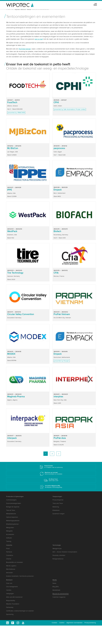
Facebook (13, 623)
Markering (56, 507)
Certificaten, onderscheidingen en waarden (20, 611)
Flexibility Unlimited (59, 555)
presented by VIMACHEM (16, 113)
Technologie (57, 545)
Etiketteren (56, 510)
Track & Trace (11, 510)
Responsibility (11, 601)
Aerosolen (9, 573)
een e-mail (39, 39)
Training (9, 541)
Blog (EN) (55, 587)
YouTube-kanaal (25, 49)
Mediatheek (56, 590)
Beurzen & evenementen (61, 594)
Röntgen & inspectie (13, 507)
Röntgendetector (58, 559)
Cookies (54, 623)
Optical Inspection (12, 517)
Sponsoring (10, 614)
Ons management (12, 587)
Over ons (9, 583)
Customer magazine (59, 597)
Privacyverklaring (90, 623)
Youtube (23, 623)
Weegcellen (10, 528)
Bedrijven (9, 580)
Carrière (9, 590)
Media (29, 9)
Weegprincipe (57, 549)
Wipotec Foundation (13, 604)
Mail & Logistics (11, 566)
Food (8, 549)
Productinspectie (58, 500)
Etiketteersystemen (12, 524)
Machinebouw (11, 569)
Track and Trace (58, 503)
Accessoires (10, 534)
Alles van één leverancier (14, 597)
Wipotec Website (20, 9)
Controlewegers (11, 500)
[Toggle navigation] (95, 4)
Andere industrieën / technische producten (20, 576)
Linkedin (7, 623)
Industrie (9, 545)
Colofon (62, 623)
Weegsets (9, 531)
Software (9, 538)
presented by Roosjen (62, 361)
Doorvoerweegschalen (14, 503)
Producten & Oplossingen (15, 496)
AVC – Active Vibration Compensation (65, 552)
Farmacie (9, 552)
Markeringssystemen (13, 521)
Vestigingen (10, 594)
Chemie (9, 559)
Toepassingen (57, 496)
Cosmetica (10, 555)
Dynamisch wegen (58, 514)
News (54, 583)
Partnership (10, 607)
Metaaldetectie (11, 514)
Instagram (18, 623)
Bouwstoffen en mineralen (15, 562)
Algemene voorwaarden (74, 623)
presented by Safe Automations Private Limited (70, 109)
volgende (59, 454)
